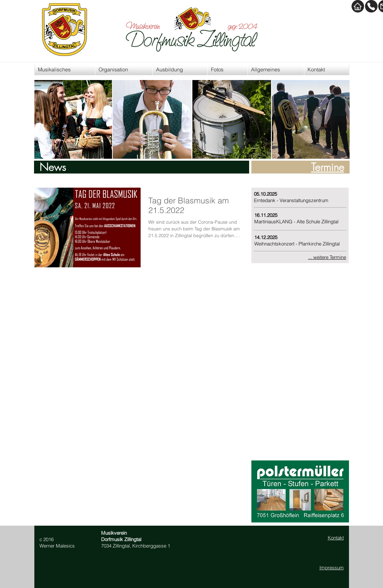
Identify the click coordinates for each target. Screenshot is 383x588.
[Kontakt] (371, 6)
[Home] (358, 6)
